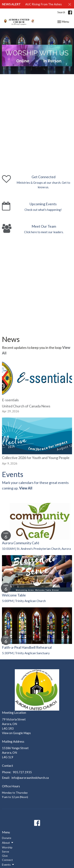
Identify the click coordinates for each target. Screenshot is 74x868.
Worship (7, 847)
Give (5, 856)
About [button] (8, 843)
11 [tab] (67, 69)
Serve (6, 851)
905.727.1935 (22, 772)
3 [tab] (19, 69)
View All (26, 488)
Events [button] (8, 865)
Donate (7, 838)
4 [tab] (25, 69)
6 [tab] (37, 69)
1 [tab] (7, 69)
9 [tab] (55, 69)
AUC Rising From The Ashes (44, 4)
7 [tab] (43, 69)
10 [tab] (61, 69)
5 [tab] (31, 69)
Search (61, 12)
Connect (7, 860)
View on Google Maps (16, 733)
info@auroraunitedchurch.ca (30, 778)
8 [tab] (49, 69)
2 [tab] (13, 69)
